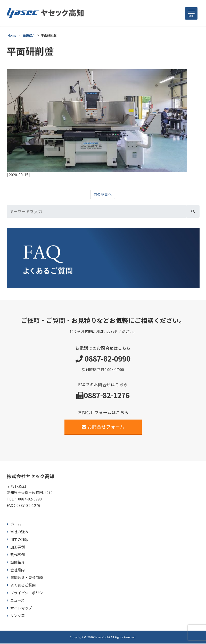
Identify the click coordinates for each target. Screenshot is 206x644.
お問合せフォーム (103, 427)
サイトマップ (21, 608)
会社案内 (18, 570)
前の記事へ (103, 195)
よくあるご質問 (23, 586)
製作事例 (18, 555)
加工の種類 (19, 540)
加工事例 (18, 547)
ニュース (17, 601)
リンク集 (18, 616)
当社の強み (19, 532)
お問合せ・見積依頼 (27, 578)
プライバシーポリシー (28, 593)
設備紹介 (18, 563)
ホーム (16, 525)
